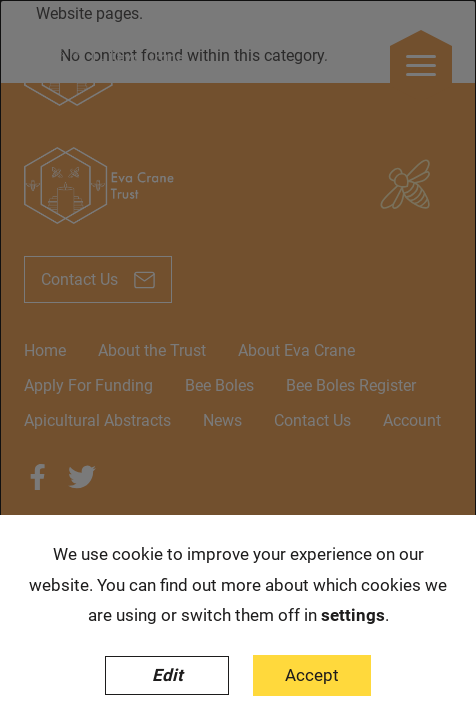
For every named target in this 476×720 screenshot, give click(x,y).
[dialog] (238, 360)
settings (353, 615)
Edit (167, 675)
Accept (312, 675)
